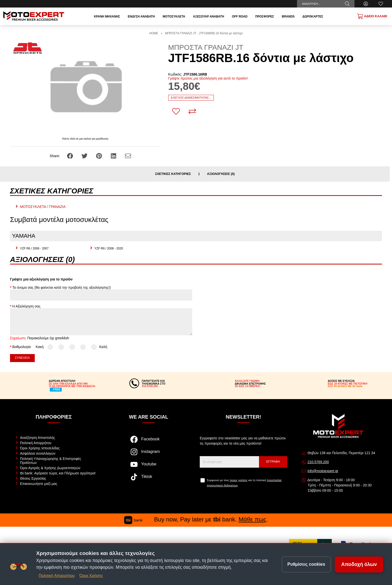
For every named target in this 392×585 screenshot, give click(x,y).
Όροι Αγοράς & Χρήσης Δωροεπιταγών (50, 468)
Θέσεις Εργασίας (33, 478)
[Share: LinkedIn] (114, 156)
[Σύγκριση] (192, 111)
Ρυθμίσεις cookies (306, 564)
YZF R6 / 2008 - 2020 (109, 248)
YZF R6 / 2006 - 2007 (34, 248)
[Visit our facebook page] (149, 442)
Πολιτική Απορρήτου (36, 443)
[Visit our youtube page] (149, 467)
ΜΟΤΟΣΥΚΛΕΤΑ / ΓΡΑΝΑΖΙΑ (43, 207)
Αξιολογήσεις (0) (221, 174)
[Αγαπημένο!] (176, 111)
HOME (154, 33)
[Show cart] (372, 16)
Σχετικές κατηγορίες (173, 174)
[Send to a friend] (128, 156)
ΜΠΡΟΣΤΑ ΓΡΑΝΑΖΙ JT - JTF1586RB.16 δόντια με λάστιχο (204, 33)
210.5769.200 (318, 462)
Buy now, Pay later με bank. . (196, 519)
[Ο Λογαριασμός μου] (366, 4)
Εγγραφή (273, 462)
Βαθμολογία (21, 347)
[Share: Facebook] (70, 156)
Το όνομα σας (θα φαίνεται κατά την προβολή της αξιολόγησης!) (61, 287)
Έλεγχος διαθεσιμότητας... (191, 98)
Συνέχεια (22, 358)
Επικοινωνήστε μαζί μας (39, 484)
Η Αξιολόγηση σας (26, 306)
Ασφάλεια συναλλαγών (38, 453)
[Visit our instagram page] (149, 454)
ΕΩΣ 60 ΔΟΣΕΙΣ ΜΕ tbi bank (345, 386)
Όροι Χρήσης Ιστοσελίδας (40, 448)
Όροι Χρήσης (91, 575)
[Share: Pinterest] (99, 156)
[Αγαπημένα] (381, 4)
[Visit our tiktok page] (149, 479)
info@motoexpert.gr (323, 471)
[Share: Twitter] (85, 156)
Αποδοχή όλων (359, 564)
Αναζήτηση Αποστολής (37, 438)
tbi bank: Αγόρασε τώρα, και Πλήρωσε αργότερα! (58, 473)
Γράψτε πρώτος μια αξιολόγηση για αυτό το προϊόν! (208, 78)
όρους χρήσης (239, 480)
